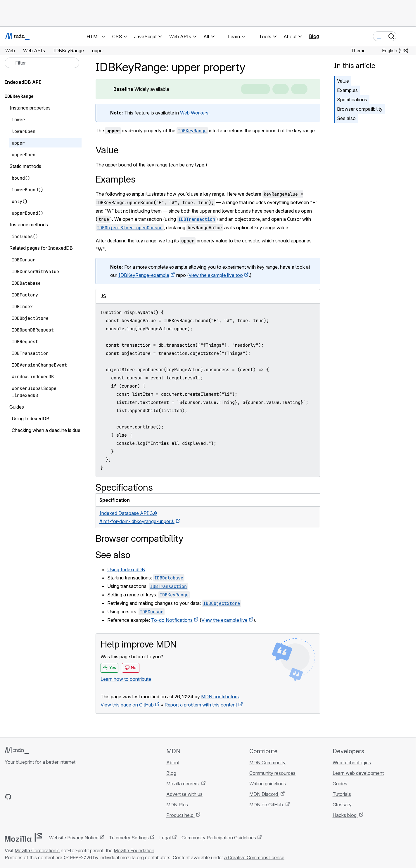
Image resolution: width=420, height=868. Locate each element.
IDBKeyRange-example (144, 275)
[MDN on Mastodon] (40, 797)
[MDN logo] (17, 750)
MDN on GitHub (267, 805)
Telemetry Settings (129, 838)
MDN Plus (177, 805)
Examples (347, 90)
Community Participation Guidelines (219, 838)
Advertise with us (184, 794)
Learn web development (358, 773)
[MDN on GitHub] (8, 797)
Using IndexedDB (126, 570)
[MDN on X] (29, 797)
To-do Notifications (172, 620)
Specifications (352, 100)
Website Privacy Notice (74, 838)
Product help (180, 815)
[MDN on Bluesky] (19, 797)
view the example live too (216, 275)
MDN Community (267, 763)
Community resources (272, 773)
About (173, 763)
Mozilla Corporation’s (37, 850)
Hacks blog (345, 815)
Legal (165, 838)
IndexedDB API (23, 82)
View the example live (224, 620)
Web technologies (352, 763)
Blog (314, 36)
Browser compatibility (360, 109)
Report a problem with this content (201, 705)
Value (343, 81)
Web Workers (194, 113)
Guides (340, 784)
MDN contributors (220, 697)
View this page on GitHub (127, 705)
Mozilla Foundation (134, 850)
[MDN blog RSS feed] (50, 797)
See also (346, 118)
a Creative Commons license (254, 857)
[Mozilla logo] (23, 837)
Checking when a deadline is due (46, 430)
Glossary (342, 805)
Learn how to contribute (126, 679)
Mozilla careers (183, 784)
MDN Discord (264, 794)
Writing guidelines (268, 784)
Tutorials (342, 794)
